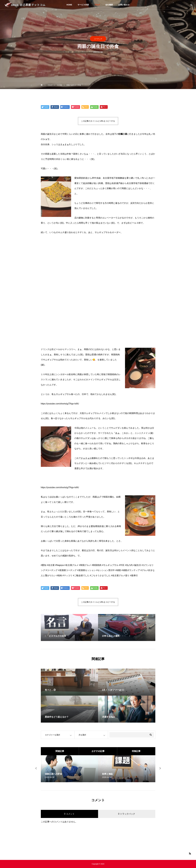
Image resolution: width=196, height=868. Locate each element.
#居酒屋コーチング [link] (67, 570)
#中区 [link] (122, 565)
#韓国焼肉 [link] (97, 565)
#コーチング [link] (52, 570)
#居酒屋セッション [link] (87, 570)
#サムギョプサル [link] (110, 565)
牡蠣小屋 (123, 134)
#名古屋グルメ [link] (71, 565)
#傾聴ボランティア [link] (131, 570)
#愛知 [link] (44, 565)
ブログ (97, 5)
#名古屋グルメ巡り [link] (120, 575)
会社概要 (109, 5)
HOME (69, 5)
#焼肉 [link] (59, 575)
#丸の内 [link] (129, 565)
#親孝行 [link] (134, 575)
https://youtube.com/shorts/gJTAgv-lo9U (60, 404)
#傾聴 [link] (118, 570)
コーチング (98, 39)
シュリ (46, 139)
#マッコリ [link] (67, 575)
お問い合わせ (124, 5)
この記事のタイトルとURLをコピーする (98, 121)
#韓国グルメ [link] (85, 565)
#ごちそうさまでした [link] (100, 575)
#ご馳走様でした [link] (81, 575)
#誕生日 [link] (137, 565)
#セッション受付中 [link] (106, 570)
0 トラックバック (127, 814)
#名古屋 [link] (51, 565)
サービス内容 (83, 5)
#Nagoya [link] (59, 565)
